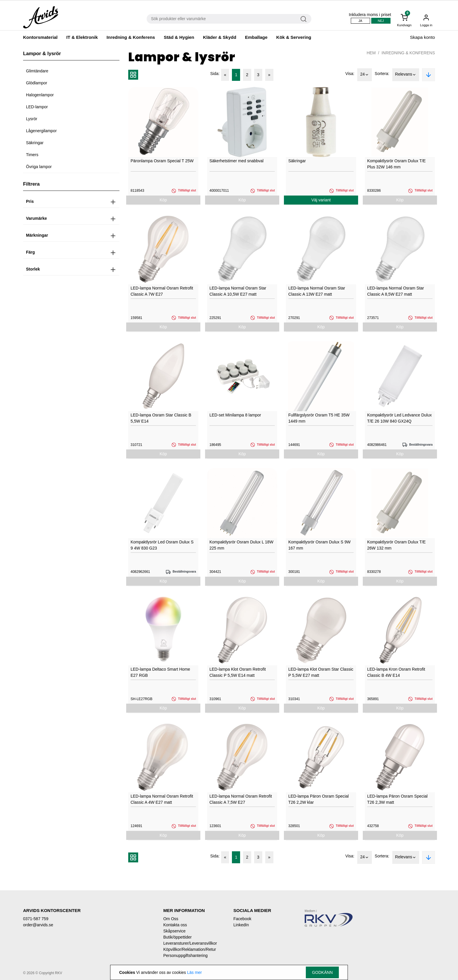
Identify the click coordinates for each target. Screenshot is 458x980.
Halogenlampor (40, 95)
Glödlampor (37, 83)
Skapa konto (422, 37)
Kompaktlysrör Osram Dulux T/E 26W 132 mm (396, 545)
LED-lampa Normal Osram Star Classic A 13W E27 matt (317, 291)
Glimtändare (37, 71)
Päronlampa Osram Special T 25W (162, 161)
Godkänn (322, 972)
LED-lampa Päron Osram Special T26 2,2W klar (319, 799)
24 (365, 75)
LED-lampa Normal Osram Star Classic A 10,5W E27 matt (238, 291)
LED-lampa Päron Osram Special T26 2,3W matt (397, 799)
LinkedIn (241, 925)
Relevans (406, 75)
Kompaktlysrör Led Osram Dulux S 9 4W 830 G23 (162, 545)
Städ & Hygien (179, 37)
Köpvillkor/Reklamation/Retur (190, 949)
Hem (371, 53)
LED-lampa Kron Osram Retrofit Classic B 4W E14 (396, 672)
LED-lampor (37, 107)
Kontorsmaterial (40, 37)
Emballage (256, 37)
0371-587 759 (36, 919)
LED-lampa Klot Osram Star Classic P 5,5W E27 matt (321, 672)
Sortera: (382, 74)
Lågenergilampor (41, 131)
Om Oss (171, 919)
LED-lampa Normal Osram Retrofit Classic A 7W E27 (162, 291)
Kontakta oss (175, 925)
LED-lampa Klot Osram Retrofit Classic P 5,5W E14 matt (238, 672)
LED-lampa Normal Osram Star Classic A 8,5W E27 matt (396, 291)
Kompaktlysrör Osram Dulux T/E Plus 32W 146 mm (396, 164)
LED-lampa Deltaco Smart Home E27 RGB (160, 672)
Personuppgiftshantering (185, 955)
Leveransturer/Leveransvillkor (190, 943)
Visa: (350, 74)
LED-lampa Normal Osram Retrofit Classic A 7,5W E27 (241, 799)
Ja (360, 21)
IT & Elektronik (82, 37)
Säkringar (35, 143)
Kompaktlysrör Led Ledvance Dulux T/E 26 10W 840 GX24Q (399, 418)
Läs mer (194, 972)
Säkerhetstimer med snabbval (236, 161)
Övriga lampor (39, 167)
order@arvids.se (38, 925)
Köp (163, 200)
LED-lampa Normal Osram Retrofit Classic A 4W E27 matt (162, 799)
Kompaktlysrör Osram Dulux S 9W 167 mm (319, 545)
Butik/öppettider (177, 937)
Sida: (215, 74)
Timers (32, 155)
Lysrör (32, 119)
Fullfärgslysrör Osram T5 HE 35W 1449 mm (319, 418)
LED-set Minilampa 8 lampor (235, 415)
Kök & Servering (294, 37)
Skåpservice (174, 931)
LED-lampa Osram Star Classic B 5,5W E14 (161, 418)
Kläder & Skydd (220, 37)
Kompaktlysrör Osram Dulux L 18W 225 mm (241, 545)
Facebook (242, 919)
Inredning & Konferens (131, 37)
